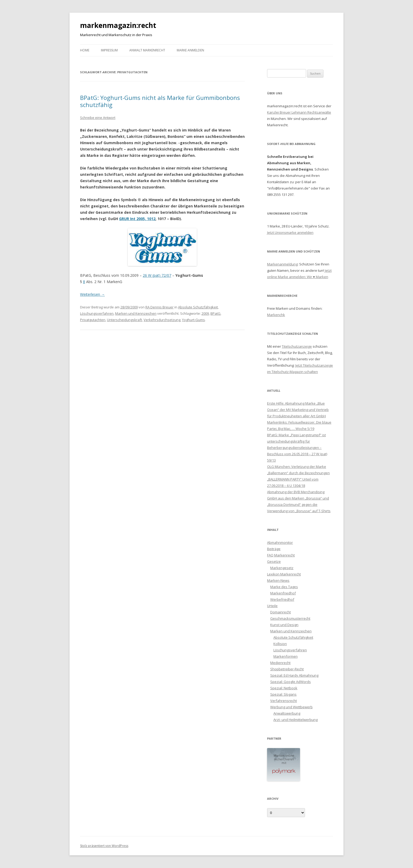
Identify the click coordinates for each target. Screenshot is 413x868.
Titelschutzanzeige (297, 346)
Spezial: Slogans (283, 694)
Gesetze (274, 561)
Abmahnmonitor (280, 542)
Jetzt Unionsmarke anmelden (290, 232)
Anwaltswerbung (287, 713)
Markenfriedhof (283, 593)
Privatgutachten (93, 320)
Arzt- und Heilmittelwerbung (296, 720)
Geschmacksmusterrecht (290, 618)
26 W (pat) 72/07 (157, 275)
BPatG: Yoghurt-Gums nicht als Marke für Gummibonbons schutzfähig (160, 101)
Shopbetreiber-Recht (287, 669)
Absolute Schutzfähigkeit (198, 307)
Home (85, 50)
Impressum (109, 50)
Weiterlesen (92, 294)
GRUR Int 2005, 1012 (137, 219)
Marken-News (278, 580)
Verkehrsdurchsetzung (162, 320)
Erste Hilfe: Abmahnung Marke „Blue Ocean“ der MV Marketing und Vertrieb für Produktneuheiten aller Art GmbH (298, 410)
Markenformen (286, 656)
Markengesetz (282, 568)
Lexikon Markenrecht (284, 574)
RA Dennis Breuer (159, 307)
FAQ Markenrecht (281, 555)
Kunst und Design (284, 625)
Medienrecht (280, 663)
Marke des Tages (284, 587)
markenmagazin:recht (118, 25)
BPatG (215, 313)
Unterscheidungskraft (124, 320)
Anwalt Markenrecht (147, 50)
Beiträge (274, 549)
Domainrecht (281, 612)
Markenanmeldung (282, 264)
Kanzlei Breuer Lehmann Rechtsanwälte (299, 112)
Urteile (272, 606)
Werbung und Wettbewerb (291, 707)
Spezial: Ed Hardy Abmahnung (294, 675)
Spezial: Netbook (284, 688)
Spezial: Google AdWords (291, 682)
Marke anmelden (190, 50)
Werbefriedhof (282, 599)
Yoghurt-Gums (193, 320)
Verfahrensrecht (284, 701)
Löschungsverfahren (97, 313)
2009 (205, 313)
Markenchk (276, 315)
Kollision (280, 644)
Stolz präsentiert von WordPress (104, 846)
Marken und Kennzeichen (136, 313)
